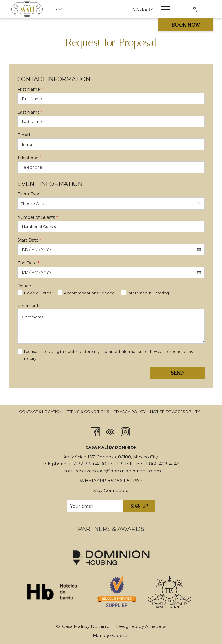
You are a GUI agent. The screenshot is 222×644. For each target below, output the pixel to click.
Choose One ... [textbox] (34, 203)
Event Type (30, 194)
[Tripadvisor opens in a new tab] (110, 431)
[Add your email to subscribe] (95, 506)
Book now (186, 25)
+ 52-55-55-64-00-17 (90, 464)
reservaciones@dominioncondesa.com (118, 471)
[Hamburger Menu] (163, 9)
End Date (28, 263)
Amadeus (156, 626)
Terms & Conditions (88, 412)
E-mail (25, 135)
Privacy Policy (130, 412)
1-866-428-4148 (163, 464)
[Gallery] (91, 9)
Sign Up (139, 506)
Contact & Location (41, 412)
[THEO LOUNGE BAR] (131, 9)
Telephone (29, 158)
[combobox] (111, 203)
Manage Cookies (111, 635)
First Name (30, 89)
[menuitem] (41, 412)
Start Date (29, 240)
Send (177, 373)
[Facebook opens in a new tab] (95, 431)
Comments (29, 306)
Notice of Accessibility (175, 412)
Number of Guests (37, 217)
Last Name (30, 112)
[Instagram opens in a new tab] (125, 431)
